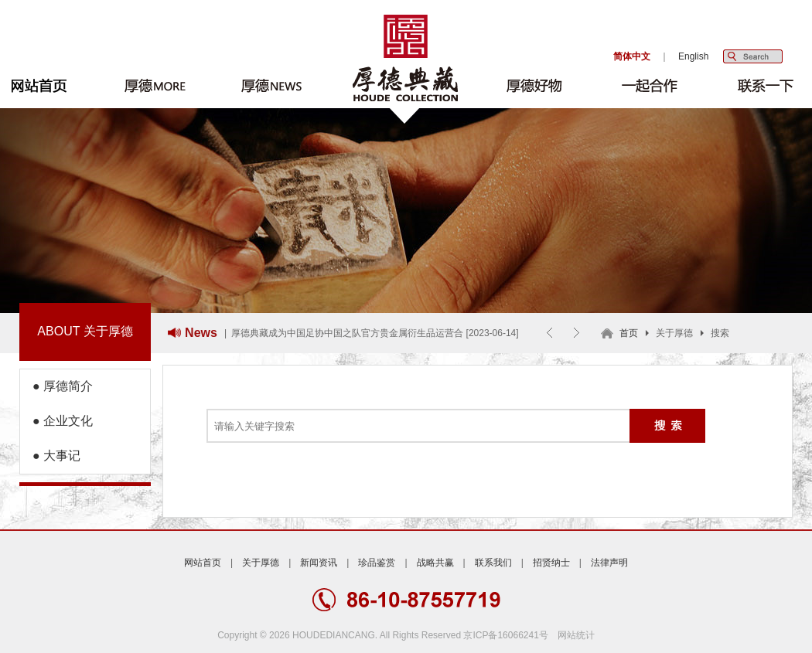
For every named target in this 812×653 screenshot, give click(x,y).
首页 (629, 333)
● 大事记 (50, 456)
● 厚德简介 (56, 386)
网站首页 (203, 563)
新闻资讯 (319, 563)
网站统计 (576, 635)
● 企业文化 (56, 421)
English (693, 56)
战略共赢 (435, 563)
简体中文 (632, 56)
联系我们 (493, 563)
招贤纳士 (551, 563)
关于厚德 (261, 563)
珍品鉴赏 (377, 563)
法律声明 (609, 563)
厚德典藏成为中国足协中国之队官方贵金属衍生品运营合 (347, 333)
